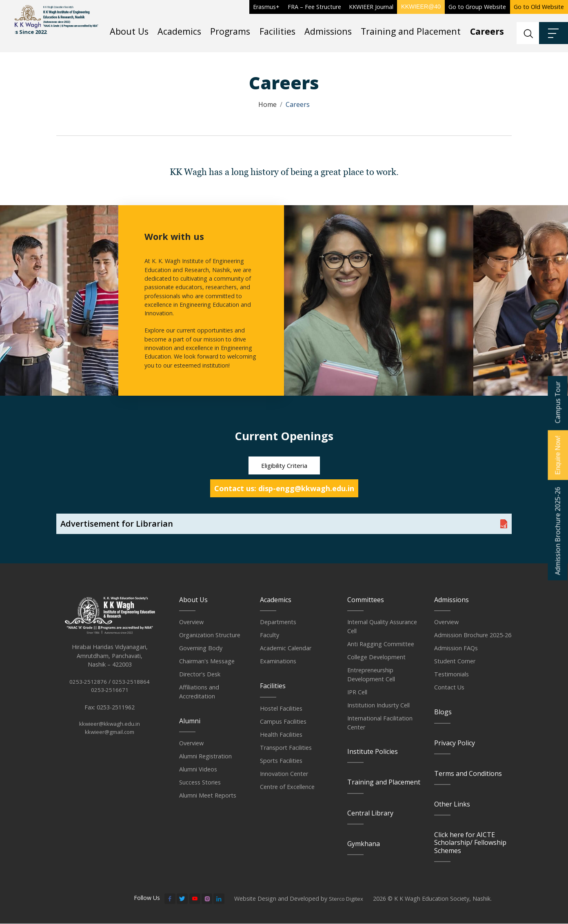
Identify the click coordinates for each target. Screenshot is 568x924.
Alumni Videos (198, 770)
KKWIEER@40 (421, 7)
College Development (376, 658)
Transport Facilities (286, 748)
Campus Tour (557, 402)
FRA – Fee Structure (314, 7)
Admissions (328, 31)
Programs (230, 31)
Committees (366, 600)
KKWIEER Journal (371, 7)
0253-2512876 (88, 691)
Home (267, 104)
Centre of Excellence (287, 787)
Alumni (190, 722)
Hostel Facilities (281, 709)
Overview (191, 623)
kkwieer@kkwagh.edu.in (110, 734)
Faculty (270, 636)
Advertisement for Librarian (117, 524)
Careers (487, 31)
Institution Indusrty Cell (378, 706)
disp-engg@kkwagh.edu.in (306, 489)
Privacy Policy (455, 743)
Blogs (443, 713)
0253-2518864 (131, 691)
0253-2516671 (110, 699)
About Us (129, 31)
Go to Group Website (477, 7)
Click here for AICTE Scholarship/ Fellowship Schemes (470, 843)
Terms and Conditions (468, 774)
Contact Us (449, 688)
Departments (278, 623)
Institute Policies (373, 752)
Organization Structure (210, 636)
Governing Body (201, 649)
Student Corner (455, 662)
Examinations (278, 662)
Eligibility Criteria (284, 466)
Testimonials (452, 675)
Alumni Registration (205, 757)
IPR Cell (357, 692)
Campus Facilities (283, 722)
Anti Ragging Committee (381, 645)
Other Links (452, 804)
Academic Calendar (286, 649)
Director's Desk (200, 675)
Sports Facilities (281, 761)
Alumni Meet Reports (208, 796)
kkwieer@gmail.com (110, 743)
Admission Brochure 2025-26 (473, 636)
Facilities (277, 31)
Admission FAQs (456, 649)
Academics (179, 31)
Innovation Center (284, 774)
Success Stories (200, 783)
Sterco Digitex (348, 899)
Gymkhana (364, 844)
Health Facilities (281, 735)
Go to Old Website (539, 7)
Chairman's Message (207, 662)
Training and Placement (411, 31)
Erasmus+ (266, 7)
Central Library (370, 813)
